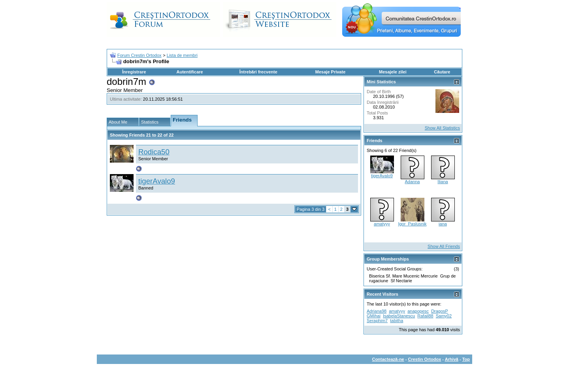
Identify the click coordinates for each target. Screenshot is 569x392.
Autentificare (189, 72)
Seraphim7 (377, 321)
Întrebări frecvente (258, 72)
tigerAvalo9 (157, 181)
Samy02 (444, 316)
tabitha (397, 321)
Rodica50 (154, 152)
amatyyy (382, 224)
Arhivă (452, 359)
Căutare (442, 72)
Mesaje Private (330, 72)
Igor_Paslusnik (412, 224)
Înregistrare (134, 72)
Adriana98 (377, 311)
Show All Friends (444, 246)
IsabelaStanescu (399, 316)
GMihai (374, 316)
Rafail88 (425, 316)
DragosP (440, 311)
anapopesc (418, 311)
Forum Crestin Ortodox (139, 55)
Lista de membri (182, 55)
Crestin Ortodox (425, 359)
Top (466, 359)
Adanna (413, 182)
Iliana (443, 182)
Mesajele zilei (393, 72)
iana (443, 224)
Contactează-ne (388, 359)
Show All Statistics (442, 128)
